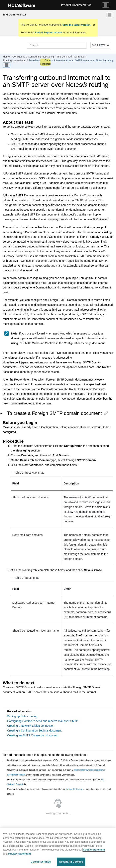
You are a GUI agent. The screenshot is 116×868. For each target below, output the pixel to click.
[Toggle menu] (109, 15)
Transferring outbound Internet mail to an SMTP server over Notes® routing (71, 61)
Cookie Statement (94, 850)
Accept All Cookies (71, 862)
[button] (12, 472)
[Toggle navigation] (106, 5)
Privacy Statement (74, 789)
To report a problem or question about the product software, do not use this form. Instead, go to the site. (56, 782)
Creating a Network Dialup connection (31, 725)
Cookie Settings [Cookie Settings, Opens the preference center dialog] (41, 862)
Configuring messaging (41, 57)
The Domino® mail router (71, 57)
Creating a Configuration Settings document (34, 730)
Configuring (19, 57)
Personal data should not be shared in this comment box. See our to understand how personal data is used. (60, 791)
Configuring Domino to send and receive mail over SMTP (43, 721)
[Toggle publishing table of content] (7, 65)
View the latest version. (76, 25)
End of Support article (48, 32)
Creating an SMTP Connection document (33, 735)
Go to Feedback (45, 62)
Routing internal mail (15, 61)
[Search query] (57, 45)
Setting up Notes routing (22, 716)
